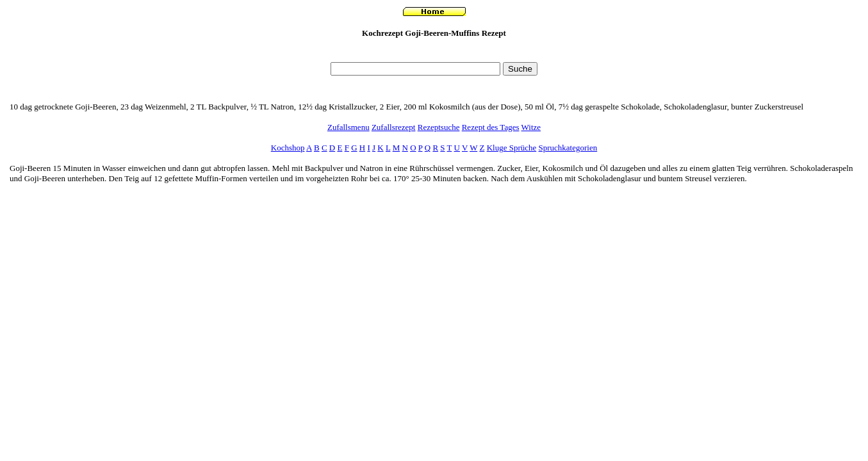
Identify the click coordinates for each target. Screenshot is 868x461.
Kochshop (288, 148)
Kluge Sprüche (512, 148)
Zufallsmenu (348, 127)
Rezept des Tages (491, 127)
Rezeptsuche (439, 127)
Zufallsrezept (394, 127)
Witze (531, 127)
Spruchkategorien (568, 148)
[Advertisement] (434, 53)
